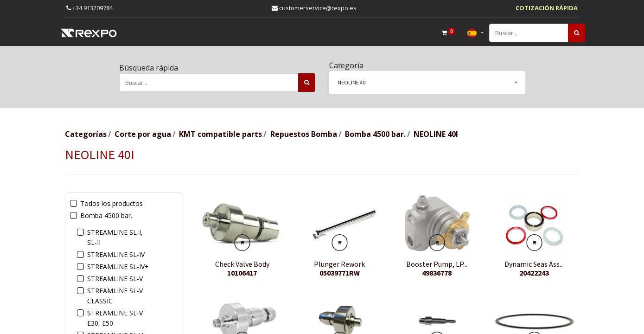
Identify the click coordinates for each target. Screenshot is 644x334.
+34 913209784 (89, 8)
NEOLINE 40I (436, 134)
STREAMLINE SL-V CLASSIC (115, 296)
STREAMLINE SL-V (115, 279)
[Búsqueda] (571, 33)
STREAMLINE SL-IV (116, 254)
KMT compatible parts (220, 134)
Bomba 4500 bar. (375, 134)
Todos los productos (112, 203)
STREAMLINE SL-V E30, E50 (115, 318)
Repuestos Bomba (304, 134)
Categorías (86, 134)
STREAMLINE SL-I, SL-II (115, 237)
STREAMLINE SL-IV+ (118, 267)
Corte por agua (143, 134)
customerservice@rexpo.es (314, 8)
